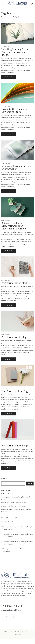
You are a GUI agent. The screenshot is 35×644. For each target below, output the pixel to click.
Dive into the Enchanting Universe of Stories (14, 503)
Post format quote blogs (15, 446)
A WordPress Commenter (11, 522)
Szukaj (4, 479)
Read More (9, 77)
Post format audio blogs (14, 337)
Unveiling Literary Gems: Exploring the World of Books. (15, 52)
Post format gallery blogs (15, 391)
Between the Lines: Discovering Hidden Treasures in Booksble (14, 226)
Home (3, 17)
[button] (33, 3)
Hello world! (5, 494)
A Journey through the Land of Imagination (14, 506)
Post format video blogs (14, 283)
